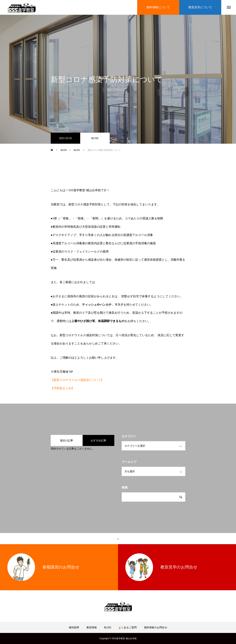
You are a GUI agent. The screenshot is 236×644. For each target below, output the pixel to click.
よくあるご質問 (128, 627)
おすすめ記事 (98, 440)
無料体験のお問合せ (156, 627)
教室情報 (92, 627)
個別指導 (74, 627)
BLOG (95, 138)
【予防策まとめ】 (63, 388)
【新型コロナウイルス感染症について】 (77, 380)
